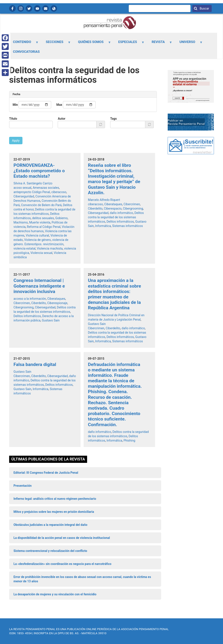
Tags (113, 119)
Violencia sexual (41, 253)
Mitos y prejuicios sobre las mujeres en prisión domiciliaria (54, 512)
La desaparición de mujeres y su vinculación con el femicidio (55, 594)
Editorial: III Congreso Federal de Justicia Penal (46, 473)
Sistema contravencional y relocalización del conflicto (50, 551)
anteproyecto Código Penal (32, 192)
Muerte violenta (40, 222)
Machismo (21, 222)
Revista (159, 43)
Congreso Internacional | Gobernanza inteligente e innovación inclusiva (39, 286)
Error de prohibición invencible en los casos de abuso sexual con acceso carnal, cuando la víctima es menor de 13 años (82, 579)
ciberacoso (59, 192)
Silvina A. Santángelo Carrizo (33, 183)
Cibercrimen (132, 204)
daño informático (121, 213)
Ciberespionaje (57, 303)
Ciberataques (113, 204)
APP (54, 8)
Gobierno (62, 218)
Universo (189, 43)
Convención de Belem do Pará (41, 205)
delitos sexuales (43, 218)
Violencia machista (50, 248)
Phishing (129, 440)
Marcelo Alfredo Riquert (104, 200)
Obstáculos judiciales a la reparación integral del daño (50, 525)
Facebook (12, 8)
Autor (62, 119)
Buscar (204, 8)
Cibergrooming (133, 209)
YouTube (37, 8)
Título (13, 119)
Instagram (21, 8)
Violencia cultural (37, 235)
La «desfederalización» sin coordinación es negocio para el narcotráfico (62, 564)
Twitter (29, 8)
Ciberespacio (113, 209)
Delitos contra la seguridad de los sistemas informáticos (116, 217)
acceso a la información (30, 299)
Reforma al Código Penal (44, 227)
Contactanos (46, 8)
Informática (103, 226)
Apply (16, 141)
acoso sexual (22, 188)
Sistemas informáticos (128, 226)
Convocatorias (26, 52)
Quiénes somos (92, 43)
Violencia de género (38, 240)
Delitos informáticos (120, 222)
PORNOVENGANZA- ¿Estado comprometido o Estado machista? (39, 171)
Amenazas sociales (46, 188)
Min (15, 105)
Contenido (23, 43)
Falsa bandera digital (35, 364)
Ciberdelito (95, 209)
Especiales (129, 43)
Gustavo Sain (51, 320)
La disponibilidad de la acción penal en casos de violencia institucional (62, 538)
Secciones (56, 43)
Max (59, 105)
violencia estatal (24, 248)
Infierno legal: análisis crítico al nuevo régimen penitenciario (55, 499)
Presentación (23, 486)
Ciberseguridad (24, 196)
